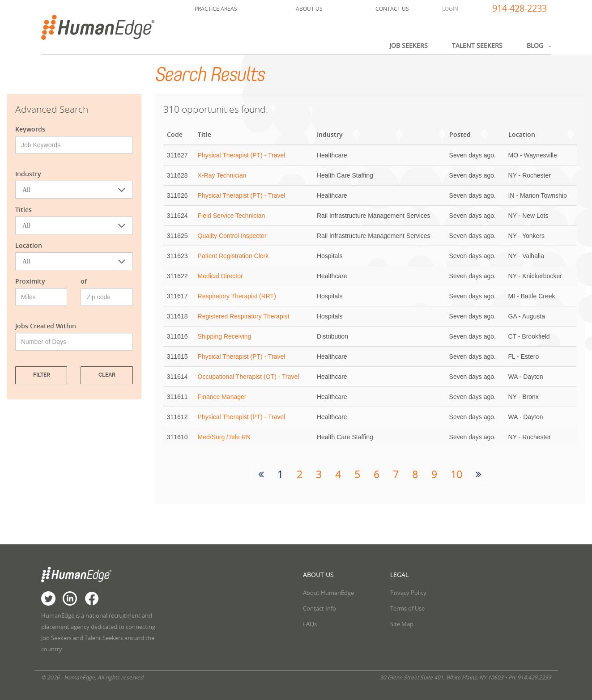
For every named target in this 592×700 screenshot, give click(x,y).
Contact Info (319, 608)
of (84, 281)
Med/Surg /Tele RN (224, 437)
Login (450, 9)
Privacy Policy (408, 593)
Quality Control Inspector (232, 236)
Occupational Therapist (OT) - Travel (249, 377)
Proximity (30, 281)
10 (456, 474)
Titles (23, 210)
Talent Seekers (477, 45)
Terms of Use (407, 608)
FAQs (310, 624)
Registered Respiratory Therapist (244, 316)
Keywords (30, 129)
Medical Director (220, 276)
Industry (28, 174)
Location (29, 245)
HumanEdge (108, 27)
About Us (309, 9)
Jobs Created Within (46, 326)
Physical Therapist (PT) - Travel (242, 155)
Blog (535, 45)
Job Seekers (409, 45)
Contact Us (392, 9)
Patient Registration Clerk (233, 256)
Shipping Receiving (225, 336)
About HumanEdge (328, 593)
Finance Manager (222, 397)
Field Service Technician (232, 216)
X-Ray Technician (222, 175)
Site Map (402, 624)
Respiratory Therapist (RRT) (237, 296)
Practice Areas (216, 9)
